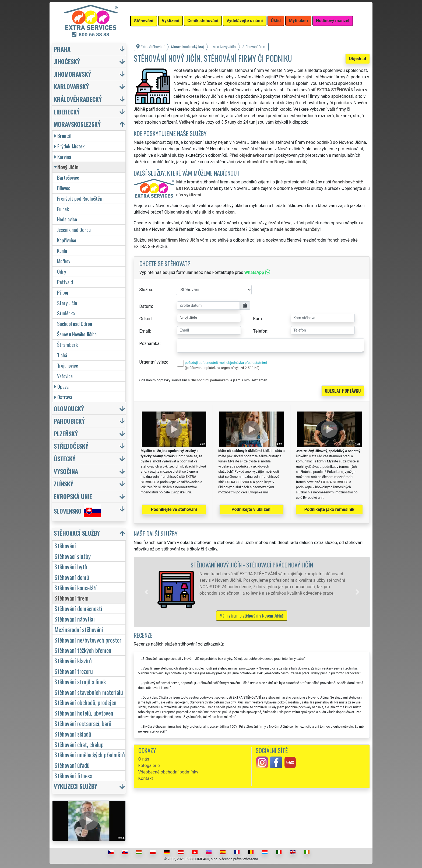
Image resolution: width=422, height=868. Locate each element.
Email (145, 331)
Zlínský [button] (64, 484)
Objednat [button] (358, 59)
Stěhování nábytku (75, 619)
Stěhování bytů (71, 567)
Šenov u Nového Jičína (77, 334)
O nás (144, 759)
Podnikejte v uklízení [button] (252, 509)
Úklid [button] (276, 21)
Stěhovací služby (73, 556)
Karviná (63, 157)
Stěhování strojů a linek (80, 681)
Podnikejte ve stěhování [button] (174, 509)
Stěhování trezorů (74, 671)
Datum (146, 306)
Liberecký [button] (67, 112)
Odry (62, 271)
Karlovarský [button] (71, 86)
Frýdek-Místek (69, 146)
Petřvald (65, 282)
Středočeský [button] (71, 446)
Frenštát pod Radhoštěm (80, 198)
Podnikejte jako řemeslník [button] (329, 509)
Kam (257, 319)
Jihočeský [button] (67, 61)
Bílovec (64, 188)
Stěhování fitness (73, 775)
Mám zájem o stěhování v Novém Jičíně (252, 616)
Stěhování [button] (144, 21)
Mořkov (64, 261)
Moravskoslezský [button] (77, 124)
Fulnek (63, 209)
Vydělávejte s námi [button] (245, 21)
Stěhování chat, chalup (79, 744)
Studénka (66, 313)
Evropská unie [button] (73, 496)
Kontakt (146, 778)
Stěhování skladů (73, 734)
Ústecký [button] (65, 459)
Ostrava (63, 397)
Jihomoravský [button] (72, 74)
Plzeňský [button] (66, 433)
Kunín (62, 251)
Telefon (260, 331)
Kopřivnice (67, 240)
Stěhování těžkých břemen (83, 650)
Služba (146, 290)
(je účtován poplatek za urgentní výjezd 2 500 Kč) (222, 368)
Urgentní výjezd (154, 362)
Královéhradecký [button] (78, 99)
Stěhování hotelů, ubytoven (84, 713)
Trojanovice (68, 365)
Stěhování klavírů (73, 660)
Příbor (63, 292)
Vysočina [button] (66, 471)
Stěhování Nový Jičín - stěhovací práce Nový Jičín (252, 565)
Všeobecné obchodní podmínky (168, 772)
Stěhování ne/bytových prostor (88, 640)
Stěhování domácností (78, 608)
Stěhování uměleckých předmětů (90, 754)
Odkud (146, 319)
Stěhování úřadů (72, 765)
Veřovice (65, 376)
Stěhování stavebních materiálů (89, 692)
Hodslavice (67, 219)
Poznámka (150, 344)
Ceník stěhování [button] (203, 21)
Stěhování (65, 545)
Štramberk (67, 345)
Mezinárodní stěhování (79, 629)
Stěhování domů (72, 577)
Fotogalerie (149, 766)
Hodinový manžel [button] (333, 21)
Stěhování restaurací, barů (83, 723)
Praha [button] (62, 49)
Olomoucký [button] (69, 408)
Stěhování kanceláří (75, 588)
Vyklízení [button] (171, 21)
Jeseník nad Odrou (74, 230)
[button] (146, 592)
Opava (61, 386)
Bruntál (63, 136)
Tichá (62, 355)
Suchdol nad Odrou (75, 324)
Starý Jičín (67, 303)
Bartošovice (68, 177)
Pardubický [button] (69, 421)
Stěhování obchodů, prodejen (85, 702)
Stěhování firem (71, 598)
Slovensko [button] (77, 511)
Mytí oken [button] (298, 21)
